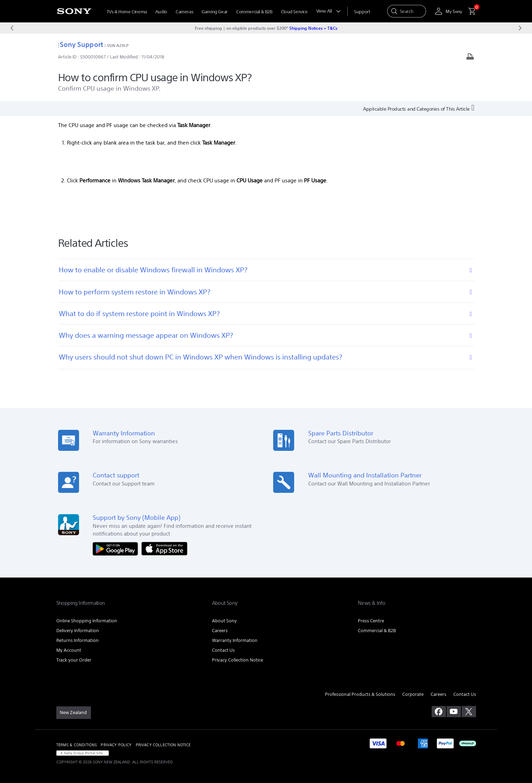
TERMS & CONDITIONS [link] (77, 745)
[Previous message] (12, 28)
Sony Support (81, 44)
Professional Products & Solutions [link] (360, 694)
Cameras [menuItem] (184, 12)
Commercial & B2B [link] (377, 631)
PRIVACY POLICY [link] (116, 745)
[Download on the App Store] (164, 548)
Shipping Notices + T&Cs (313, 28)
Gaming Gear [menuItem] (215, 12)
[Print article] (470, 57)
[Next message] (520, 28)
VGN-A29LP (118, 45)
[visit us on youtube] (454, 712)
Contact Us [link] (223, 650)
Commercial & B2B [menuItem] (254, 12)
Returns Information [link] (77, 640)
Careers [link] (220, 631)
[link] (74, 713)
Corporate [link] (413, 694)
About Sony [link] (224, 621)
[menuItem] (362, 12)
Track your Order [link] (74, 660)
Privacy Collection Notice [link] (237, 660)
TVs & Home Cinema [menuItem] (127, 12)
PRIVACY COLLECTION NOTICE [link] (163, 745)
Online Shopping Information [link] (87, 621)
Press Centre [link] (371, 621)
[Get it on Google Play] (117, 548)
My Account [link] (69, 650)
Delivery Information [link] (78, 631)
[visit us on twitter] (469, 712)
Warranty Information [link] (235, 640)
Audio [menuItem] (161, 12)
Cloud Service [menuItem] (294, 12)
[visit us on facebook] (439, 712)
